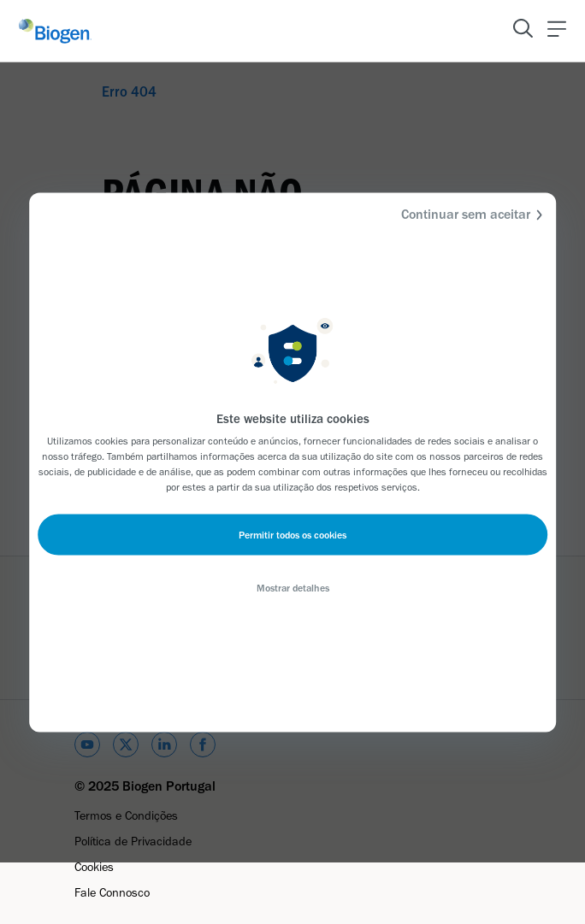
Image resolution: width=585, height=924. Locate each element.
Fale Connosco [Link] (112, 892)
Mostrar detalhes (293, 587)
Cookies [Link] (94, 867)
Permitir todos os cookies (292, 534)
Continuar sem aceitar (474, 214)
